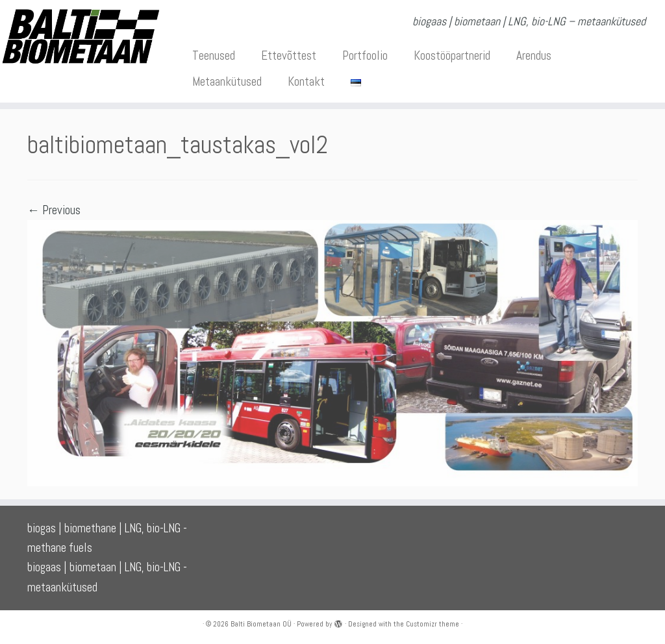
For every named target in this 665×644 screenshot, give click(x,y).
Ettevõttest (289, 56)
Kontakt (306, 81)
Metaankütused (227, 81)
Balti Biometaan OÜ (261, 624)
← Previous (54, 210)
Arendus (534, 56)
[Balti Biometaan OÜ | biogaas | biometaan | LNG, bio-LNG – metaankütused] (78, 37)
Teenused (214, 56)
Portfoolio (365, 56)
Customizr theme (433, 624)
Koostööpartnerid (452, 56)
